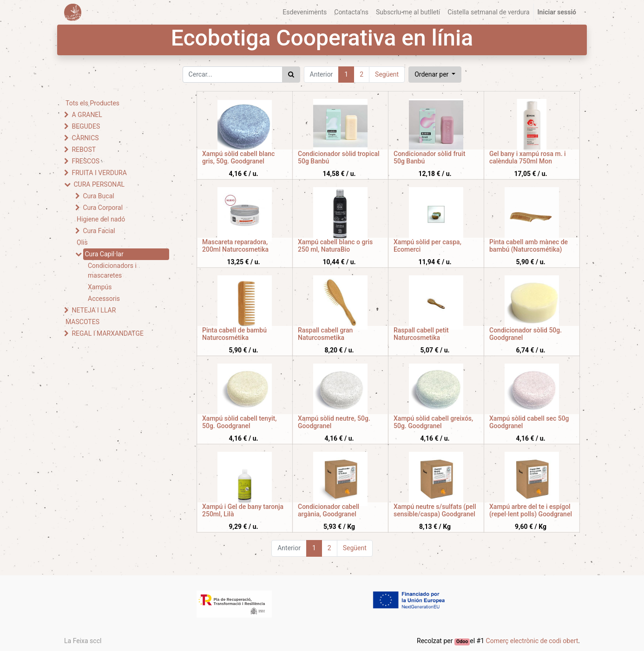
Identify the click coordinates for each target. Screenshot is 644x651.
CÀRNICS (85, 138)
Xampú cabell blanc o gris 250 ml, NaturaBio (335, 246)
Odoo (462, 641)
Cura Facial (99, 231)
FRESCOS (85, 161)
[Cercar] (291, 75)
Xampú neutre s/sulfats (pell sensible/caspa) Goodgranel (435, 511)
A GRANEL (87, 115)
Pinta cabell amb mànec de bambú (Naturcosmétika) (529, 246)
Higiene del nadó (101, 219)
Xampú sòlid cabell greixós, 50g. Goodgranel (433, 422)
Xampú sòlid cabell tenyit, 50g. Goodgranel (239, 422)
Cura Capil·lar (104, 254)
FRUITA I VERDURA (99, 173)
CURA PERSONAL (99, 184)
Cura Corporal (103, 208)
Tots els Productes (92, 103)
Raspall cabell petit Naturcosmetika (421, 334)
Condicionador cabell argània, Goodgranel (329, 511)
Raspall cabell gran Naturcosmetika (325, 334)
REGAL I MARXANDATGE (108, 333)
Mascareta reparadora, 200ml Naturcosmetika (235, 246)
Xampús (100, 287)
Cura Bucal (98, 196)
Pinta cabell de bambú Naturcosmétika (234, 334)
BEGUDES (86, 126)
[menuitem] (305, 12)
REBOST (84, 150)
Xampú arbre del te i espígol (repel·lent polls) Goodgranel (531, 511)
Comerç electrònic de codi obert (532, 641)
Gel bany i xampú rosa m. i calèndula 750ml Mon (528, 158)
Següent (387, 74)
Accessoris (104, 299)
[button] (435, 75)
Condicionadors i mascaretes (112, 270)
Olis (82, 242)
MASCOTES (82, 322)
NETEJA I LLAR (94, 310)
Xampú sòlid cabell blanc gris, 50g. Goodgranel (238, 158)
